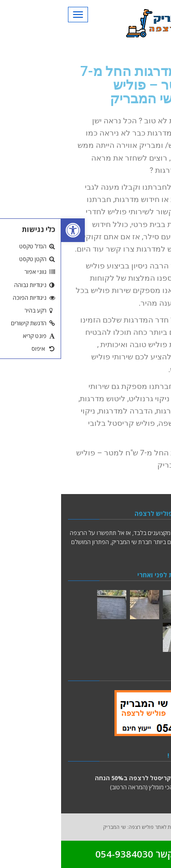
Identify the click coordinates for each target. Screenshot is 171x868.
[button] (12, 230)
